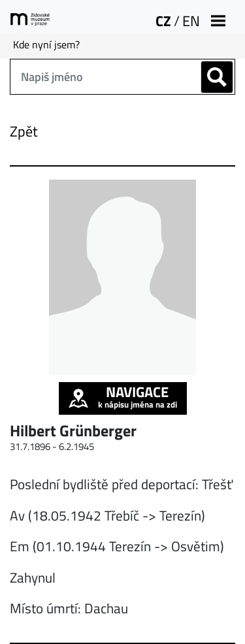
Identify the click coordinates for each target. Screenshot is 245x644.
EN (191, 21)
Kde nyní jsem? (46, 44)
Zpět (24, 131)
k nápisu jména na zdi (123, 396)
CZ (163, 21)
